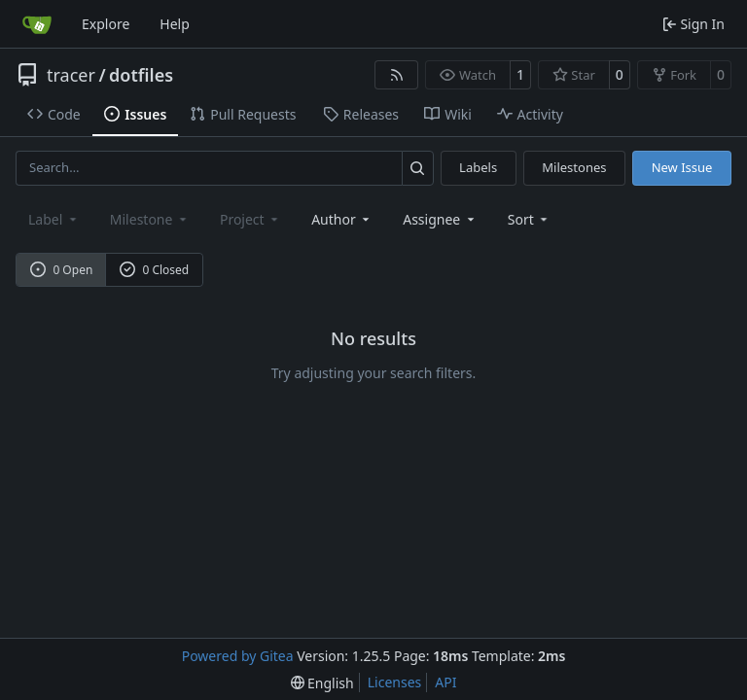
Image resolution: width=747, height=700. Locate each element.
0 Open (62, 270)
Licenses (395, 682)
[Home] (37, 24)
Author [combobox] (342, 219)
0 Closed (155, 270)
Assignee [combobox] (440, 219)
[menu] (530, 219)
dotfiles (141, 75)
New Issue (682, 167)
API (445, 682)
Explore (106, 24)
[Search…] (418, 168)
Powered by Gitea (238, 656)
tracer (71, 75)
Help (175, 24)
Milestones (574, 167)
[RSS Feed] (397, 75)
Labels (478, 167)
